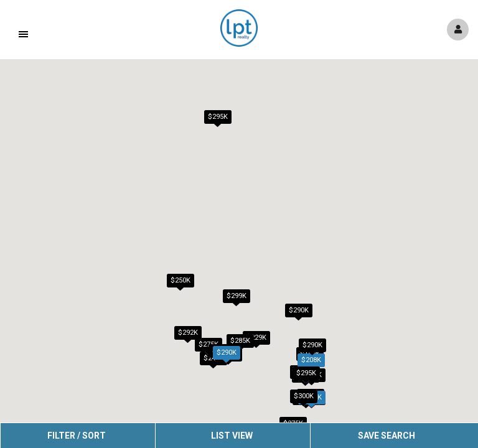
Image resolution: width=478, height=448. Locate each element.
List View (232, 436)
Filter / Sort (77, 436)
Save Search (387, 436)
